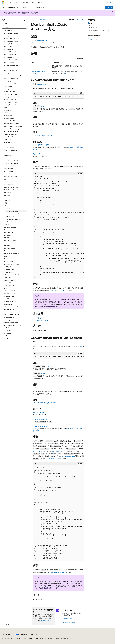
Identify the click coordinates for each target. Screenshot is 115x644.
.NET (37, 20)
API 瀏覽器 (43, 20)
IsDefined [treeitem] (9, 222)
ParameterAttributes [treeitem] (9, 280)
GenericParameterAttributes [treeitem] (11, 161)
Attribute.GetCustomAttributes (59, 291)
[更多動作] (83, 20)
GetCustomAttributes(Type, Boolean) (44, 403)
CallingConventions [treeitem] (9, 113)
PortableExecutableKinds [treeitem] (10, 291)
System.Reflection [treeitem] (8, 31)
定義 (91, 23)
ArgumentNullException (41, 419)
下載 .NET (109, 7)
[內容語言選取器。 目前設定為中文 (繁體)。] (7, 634)
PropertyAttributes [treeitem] (9, 296)
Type (64, 73)
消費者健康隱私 (40, 638)
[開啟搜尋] (108, 2)
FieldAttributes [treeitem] (8, 155)
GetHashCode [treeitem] (10, 216)
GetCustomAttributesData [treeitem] (14, 214)
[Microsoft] (3, 2)
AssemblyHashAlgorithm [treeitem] (10, 73)
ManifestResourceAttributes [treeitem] (11, 187)
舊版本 (13, 638)
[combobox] (14, 24)
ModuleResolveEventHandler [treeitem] (11, 264)
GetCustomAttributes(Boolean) (40, 66)
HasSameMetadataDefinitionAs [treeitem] (15, 219)
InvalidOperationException (41, 145)
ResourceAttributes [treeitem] (9, 309)
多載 (91, 25)
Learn (32, 20)
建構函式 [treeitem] (8, 200)
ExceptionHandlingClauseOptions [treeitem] (13, 153)
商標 (57, 638)
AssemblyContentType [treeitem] (10, 46)
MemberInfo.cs (42, 84)
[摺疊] (24, 20)
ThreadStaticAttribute (40, 451)
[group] (59, 227)
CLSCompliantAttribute (60, 451)
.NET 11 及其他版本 (40, 330)
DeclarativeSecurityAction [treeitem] (11, 134)
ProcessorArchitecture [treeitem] (10, 293)
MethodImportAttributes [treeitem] (10, 243)
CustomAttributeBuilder (44, 320)
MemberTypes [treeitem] (7, 230)
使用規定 (51, 638)
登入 (112, 2)
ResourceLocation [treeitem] (8, 312)
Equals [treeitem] (8, 208)
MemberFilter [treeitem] (7, 192)
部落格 (19, 638)
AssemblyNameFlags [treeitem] (9, 89)
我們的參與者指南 (42, 621)
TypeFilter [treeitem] (6, 336)
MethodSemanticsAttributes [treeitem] (11, 254)
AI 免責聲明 (5, 638)
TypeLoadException (39, 154)
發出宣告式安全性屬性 (51, 307)
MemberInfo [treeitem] (8, 198)
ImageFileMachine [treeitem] (9, 169)
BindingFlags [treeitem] (7, 110)
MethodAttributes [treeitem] (9, 232)
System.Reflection (42, 40)
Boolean (44, 106)
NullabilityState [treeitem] (8, 272)
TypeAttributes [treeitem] (8, 328)
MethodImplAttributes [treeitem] (10, 240)
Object (35, 120)
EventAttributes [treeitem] (8, 142)
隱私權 (31, 638)
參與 (25, 638)
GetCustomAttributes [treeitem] (12, 211)
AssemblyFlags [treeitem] (8, 68)
